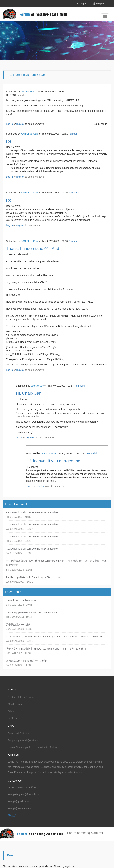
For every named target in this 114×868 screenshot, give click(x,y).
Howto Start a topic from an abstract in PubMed (33, 747)
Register (101, 3)
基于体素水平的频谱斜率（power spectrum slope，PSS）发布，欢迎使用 (46, 649)
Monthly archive (16, 704)
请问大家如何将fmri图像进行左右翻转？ (27, 661)
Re (9, 141)
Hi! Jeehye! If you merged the (53, 461)
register (20, 124)
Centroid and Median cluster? (22, 600)
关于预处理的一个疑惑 (18, 625)
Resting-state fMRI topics (21, 697)
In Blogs (12, 718)
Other (11, 711)
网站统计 (13, 815)
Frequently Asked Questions (23, 740)
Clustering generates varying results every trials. (32, 612)
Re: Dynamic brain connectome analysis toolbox (32, 512)
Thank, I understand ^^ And (33, 248)
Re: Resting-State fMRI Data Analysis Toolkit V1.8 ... (34, 577)
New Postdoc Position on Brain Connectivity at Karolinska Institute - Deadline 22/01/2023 (54, 637)
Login (83, 3)
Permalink (74, 134)
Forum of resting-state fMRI (86, 833)
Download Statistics (18, 733)
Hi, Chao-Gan (29, 393)
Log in (9, 124)
